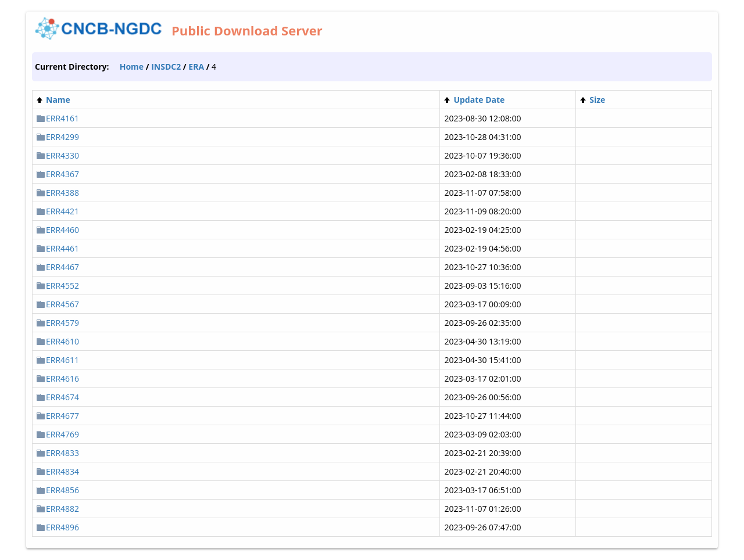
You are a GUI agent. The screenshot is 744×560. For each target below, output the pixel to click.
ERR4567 (62, 304)
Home (132, 67)
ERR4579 (62, 323)
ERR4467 (62, 267)
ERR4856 (62, 490)
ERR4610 (62, 341)
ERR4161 (62, 118)
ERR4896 (62, 527)
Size (597, 100)
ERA (196, 67)
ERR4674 (62, 397)
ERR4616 (62, 378)
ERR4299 (62, 137)
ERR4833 (62, 453)
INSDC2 (166, 67)
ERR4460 (62, 230)
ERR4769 (62, 434)
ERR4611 (62, 360)
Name (58, 100)
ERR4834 (62, 471)
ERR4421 (62, 211)
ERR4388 (62, 193)
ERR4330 (62, 155)
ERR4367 (62, 174)
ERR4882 (62, 509)
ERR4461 (62, 248)
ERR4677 (62, 416)
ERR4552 (62, 286)
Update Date (479, 100)
